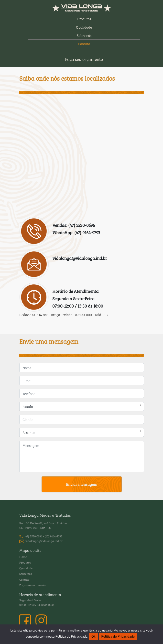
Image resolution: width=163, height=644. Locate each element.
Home (23, 557)
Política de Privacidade (118, 637)
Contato (84, 44)
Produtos (84, 19)
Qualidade (84, 27)
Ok (93, 637)
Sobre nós (84, 35)
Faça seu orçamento (84, 59)
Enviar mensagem (82, 484)
